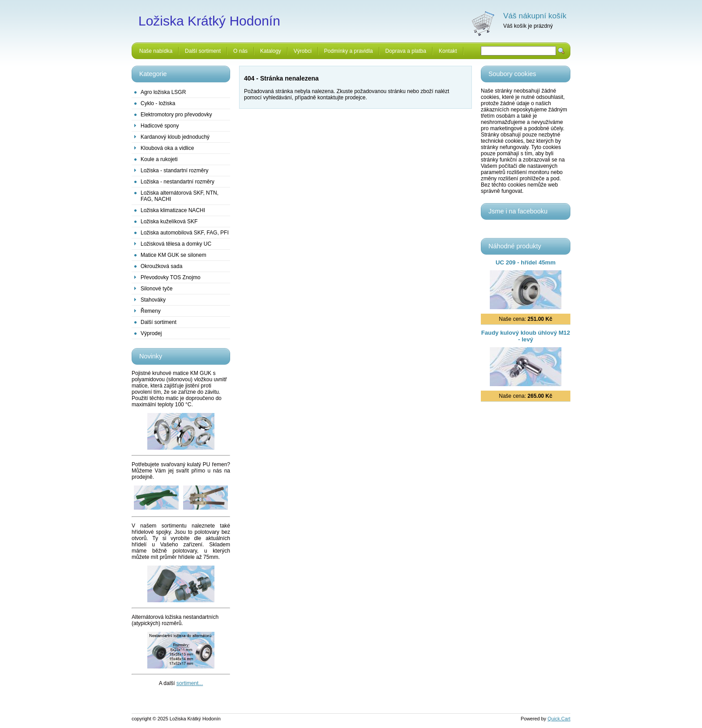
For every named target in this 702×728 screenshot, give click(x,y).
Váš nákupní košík (535, 16)
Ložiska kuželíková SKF (169, 221)
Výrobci (303, 51)
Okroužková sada (161, 266)
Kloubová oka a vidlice (167, 148)
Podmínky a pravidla (349, 51)
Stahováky (153, 300)
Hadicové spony (160, 126)
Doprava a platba (406, 51)
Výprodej (151, 333)
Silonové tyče (156, 289)
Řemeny (151, 311)
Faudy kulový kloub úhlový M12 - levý (526, 336)
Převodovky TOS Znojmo (171, 277)
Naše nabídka (156, 51)
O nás (240, 51)
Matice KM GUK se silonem (173, 255)
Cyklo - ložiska (158, 103)
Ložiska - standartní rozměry (174, 170)
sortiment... (190, 683)
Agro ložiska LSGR (163, 92)
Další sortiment (203, 51)
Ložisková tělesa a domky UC (176, 244)
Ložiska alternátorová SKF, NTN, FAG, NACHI (180, 196)
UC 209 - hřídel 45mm (526, 262)
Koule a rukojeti (159, 159)
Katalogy (271, 51)
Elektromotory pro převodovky (176, 115)
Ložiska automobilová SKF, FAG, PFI (185, 233)
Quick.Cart (559, 719)
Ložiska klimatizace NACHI (173, 210)
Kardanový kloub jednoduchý (175, 137)
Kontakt (448, 51)
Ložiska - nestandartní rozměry (178, 182)
